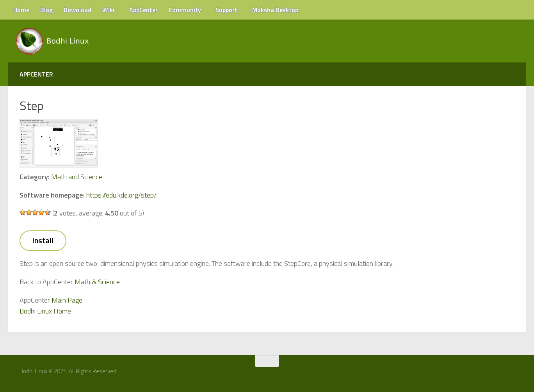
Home (21, 10)
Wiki (108, 10)
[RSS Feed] (513, 374)
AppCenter (143, 10)
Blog (46, 10)
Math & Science (97, 282)
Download (77, 10)
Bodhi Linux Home (45, 311)
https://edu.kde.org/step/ (121, 195)
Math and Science (77, 177)
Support (226, 10)
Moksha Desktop (275, 10)
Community (185, 10)
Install (43, 240)
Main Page (67, 300)
